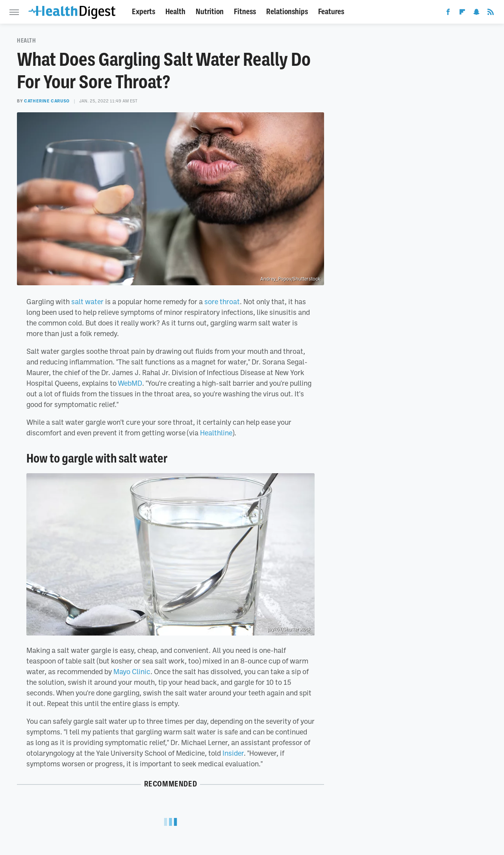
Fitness (245, 12)
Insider (233, 753)
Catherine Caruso (47, 101)
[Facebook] (448, 13)
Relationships (287, 12)
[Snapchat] (476, 13)
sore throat (222, 301)
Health (175, 12)
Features (331, 12)
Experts (144, 12)
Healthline (216, 433)
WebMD (130, 383)
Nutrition (210, 12)
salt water (87, 301)
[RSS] (491, 13)
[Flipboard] (462, 13)
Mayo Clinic (132, 671)
